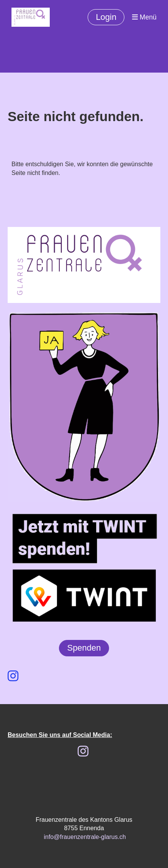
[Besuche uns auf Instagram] (13, 676)
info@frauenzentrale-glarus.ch (85, 837)
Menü (144, 17)
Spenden (84, 648)
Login (106, 17)
